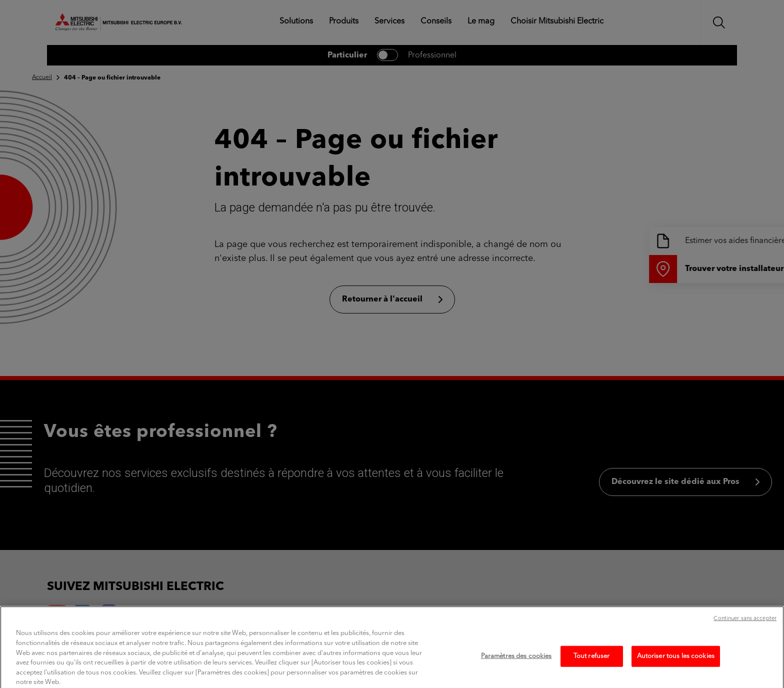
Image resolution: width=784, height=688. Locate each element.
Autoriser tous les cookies (676, 663)
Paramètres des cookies (516, 663)
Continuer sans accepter (745, 626)
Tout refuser (592, 663)
